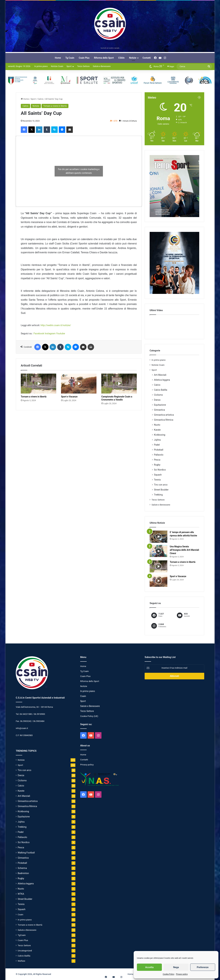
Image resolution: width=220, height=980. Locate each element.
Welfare (21, 961)
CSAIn (121, 58)
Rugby (157, 465)
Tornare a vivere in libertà (55, 106)
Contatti (147, 58)
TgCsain (22, 935)
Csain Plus (84, 58)
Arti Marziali (160, 375)
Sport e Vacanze (69, 397)
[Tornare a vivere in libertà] (38, 384)
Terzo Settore (83, 66)
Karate (157, 430)
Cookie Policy (168, 974)
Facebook (39, 333)
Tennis (157, 480)
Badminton (23, 873)
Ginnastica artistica (164, 415)
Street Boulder (161, 490)
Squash (158, 475)
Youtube (61, 333)
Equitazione (160, 405)
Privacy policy (182, 974)
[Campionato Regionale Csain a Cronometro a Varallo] (119, 384)
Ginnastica (159, 410)
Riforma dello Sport (104, 58)
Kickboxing (160, 435)
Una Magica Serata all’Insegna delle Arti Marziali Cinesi (184, 550)
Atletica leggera (162, 380)
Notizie (133, 58)
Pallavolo (159, 455)
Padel (157, 445)
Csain (20, 914)
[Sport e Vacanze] (79, 384)
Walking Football (26, 853)
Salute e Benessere (102, 66)
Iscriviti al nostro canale (110, 48)
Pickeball (159, 450)
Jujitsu (157, 440)
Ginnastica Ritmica (164, 420)
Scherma (22, 868)
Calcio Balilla (161, 390)
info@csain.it (22, 728)
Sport (69, 66)
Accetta (149, 967)
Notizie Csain (57, 66)
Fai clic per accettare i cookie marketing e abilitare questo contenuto (79, 171)
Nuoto (157, 425)
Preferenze (203, 967)
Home (58, 58)
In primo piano (41, 66)
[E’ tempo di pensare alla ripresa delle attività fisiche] (158, 537)
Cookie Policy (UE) (89, 716)
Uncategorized (25, 951)
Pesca (157, 460)
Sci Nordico (160, 470)
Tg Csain (70, 58)
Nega (176, 967)
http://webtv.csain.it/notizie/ (56, 325)
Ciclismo (158, 395)
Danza (157, 400)
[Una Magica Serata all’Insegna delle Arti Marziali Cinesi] (158, 551)
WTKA (21, 894)
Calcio (40, 99)
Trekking (158, 495)
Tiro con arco (161, 485)
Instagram (50, 333)
